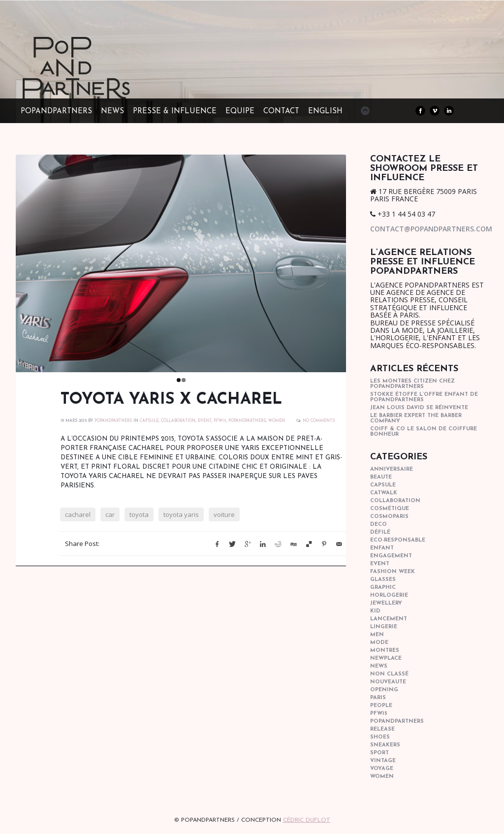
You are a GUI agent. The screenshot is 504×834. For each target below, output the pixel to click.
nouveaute (388, 682)
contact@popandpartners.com (431, 229)
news (379, 666)
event (205, 423)
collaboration (178, 423)
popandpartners (247, 423)
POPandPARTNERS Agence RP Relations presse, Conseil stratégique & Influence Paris (94, 84)
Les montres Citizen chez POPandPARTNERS (412, 384)
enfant (382, 548)
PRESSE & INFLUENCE (175, 112)
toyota (139, 516)
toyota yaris (181, 516)
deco (378, 525)
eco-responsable (398, 540)
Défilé (380, 532)
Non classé (389, 674)
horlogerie (389, 595)
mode (379, 643)
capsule (149, 423)
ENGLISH (325, 112)
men (377, 635)
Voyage (382, 769)
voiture (224, 516)
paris (378, 698)
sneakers (385, 745)
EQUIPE (240, 112)
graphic (383, 588)
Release (382, 729)
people (381, 706)
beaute (381, 477)
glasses (383, 580)
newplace (386, 658)
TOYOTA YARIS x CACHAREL (171, 402)
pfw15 (220, 423)
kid (375, 611)
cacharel (78, 516)
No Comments (319, 423)
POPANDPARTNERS (113, 423)
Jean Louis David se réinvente (419, 408)
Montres (385, 651)
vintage (383, 761)
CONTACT (281, 112)
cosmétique (390, 509)
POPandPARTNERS (56, 112)
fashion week (393, 572)
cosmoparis (389, 517)
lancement (389, 619)
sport (379, 753)
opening (384, 690)
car (110, 516)
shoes (380, 737)
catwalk (384, 493)
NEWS (112, 112)
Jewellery (386, 603)
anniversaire (392, 469)
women (277, 423)
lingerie (384, 627)
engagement (391, 556)
